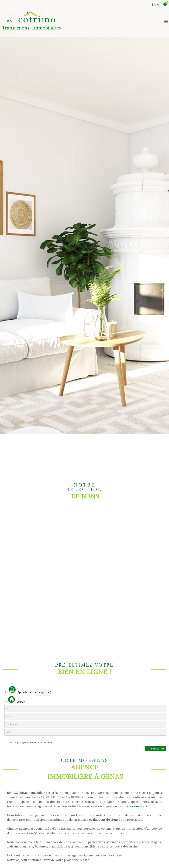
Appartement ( (21, 690)
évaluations (139, 806)
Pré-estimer (156, 748)
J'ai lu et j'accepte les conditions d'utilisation (30, 742)
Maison (17, 700)
